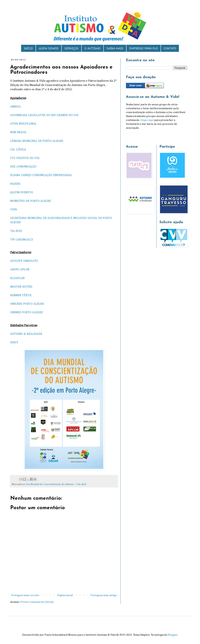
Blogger (173, 635)
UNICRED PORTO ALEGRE (27, 304)
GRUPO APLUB (20, 270)
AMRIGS (15, 107)
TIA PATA (16, 231)
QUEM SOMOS (49, 48)
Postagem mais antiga (104, 595)
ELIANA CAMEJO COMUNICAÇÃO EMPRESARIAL (41, 175)
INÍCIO (28, 48)
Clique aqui (147, 120)
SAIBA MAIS (115, 48)
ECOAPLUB (17, 278)
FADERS (15, 184)
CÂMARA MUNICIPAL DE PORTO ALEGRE (37, 141)
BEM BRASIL (18, 132)
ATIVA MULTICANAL (23, 124)
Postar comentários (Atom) (37, 602)
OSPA (14, 210)
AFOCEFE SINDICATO (24, 261)
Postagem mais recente (25, 595)
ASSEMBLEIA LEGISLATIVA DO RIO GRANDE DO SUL (45, 115)
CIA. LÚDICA (18, 150)
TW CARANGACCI (21, 240)
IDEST (14, 343)
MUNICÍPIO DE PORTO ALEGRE (31, 201)
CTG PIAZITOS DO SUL (25, 158)
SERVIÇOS (71, 48)
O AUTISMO (92, 48)
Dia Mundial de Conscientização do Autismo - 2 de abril (56, 484)
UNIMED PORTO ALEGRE (26, 312)
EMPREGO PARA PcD (144, 48)
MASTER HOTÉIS (21, 287)
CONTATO (170, 48)
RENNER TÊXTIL (21, 295)
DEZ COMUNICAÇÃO (23, 167)
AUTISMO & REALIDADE (26, 334)
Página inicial (65, 595)
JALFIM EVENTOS (22, 192)
